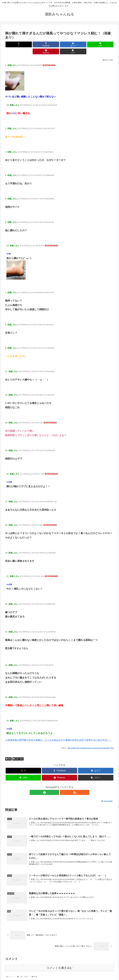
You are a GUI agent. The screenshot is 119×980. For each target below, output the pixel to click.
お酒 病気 (18, 752)
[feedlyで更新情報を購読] (57, 785)
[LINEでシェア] (69, 44)
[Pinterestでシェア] (87, 44)
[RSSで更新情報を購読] (62, 785)
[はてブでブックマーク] (50, 44)
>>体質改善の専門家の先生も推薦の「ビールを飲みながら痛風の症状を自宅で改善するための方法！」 (58, 733)
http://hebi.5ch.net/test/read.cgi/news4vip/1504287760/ (91, 741)
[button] (105, 44)
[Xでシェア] (14, 44)
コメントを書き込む (60, 962)
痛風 (8, 752)
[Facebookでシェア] (32, 44)
